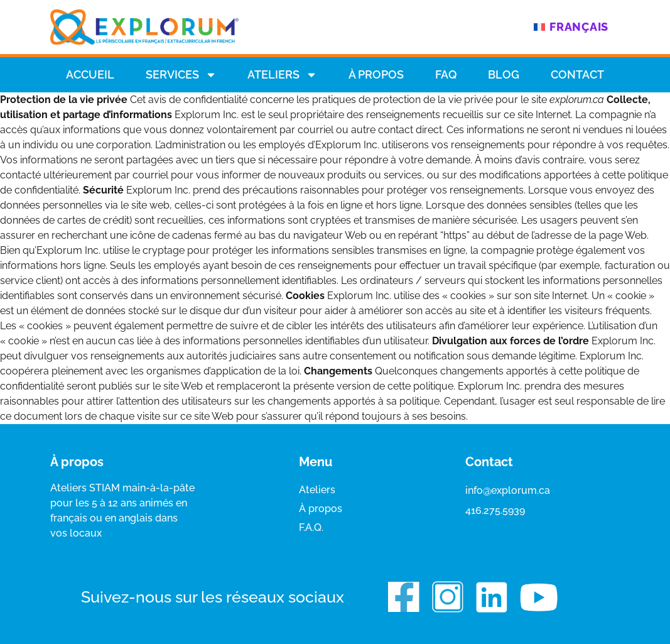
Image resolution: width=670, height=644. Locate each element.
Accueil (90, 74)
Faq (446, 74)
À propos (376, 74)
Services (181, 75)
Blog (504, 74)
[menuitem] (571, 27)
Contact (577, 74)
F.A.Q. (311, 527)
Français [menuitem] (579, 27)
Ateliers (282, 75)
